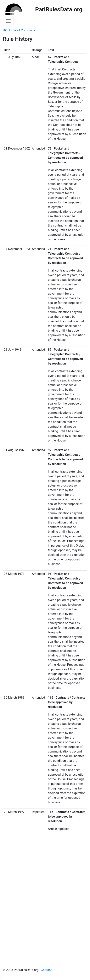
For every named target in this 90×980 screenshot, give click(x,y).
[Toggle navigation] (8, 21)
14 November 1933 (17, 249)
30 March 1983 (14, 698)
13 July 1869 (13, 57)
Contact (46, 970)
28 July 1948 (13, 350)
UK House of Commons (19, 30)
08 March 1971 (14, 574)
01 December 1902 (17, 148)
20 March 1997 (14, 812)
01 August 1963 (15, 450)
